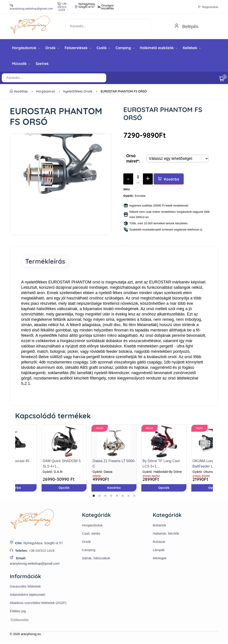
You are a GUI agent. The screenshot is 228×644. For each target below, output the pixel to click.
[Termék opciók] (178, 158)
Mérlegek (160, 559)
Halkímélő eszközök (159, 48)
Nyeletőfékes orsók (78, 91)
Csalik (104, 48)
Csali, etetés (91, 534)
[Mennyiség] (138, 179)
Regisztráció (208, 7)
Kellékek (192, 48)
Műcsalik (21, 64)
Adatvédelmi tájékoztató (27, 595)
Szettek (42, 64)
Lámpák (159, 550)
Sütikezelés (20, 621)
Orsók (52, 48)
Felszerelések (78, 48)
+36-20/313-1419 (42, 551)
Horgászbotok (26, 48)
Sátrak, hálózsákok (96, 559)
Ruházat (159, 542)
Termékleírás (47, 261)
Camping (125, 48)
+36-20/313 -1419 (62, 7)
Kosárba (169, 179)
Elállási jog (18, 612)
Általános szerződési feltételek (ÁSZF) (38, 603)
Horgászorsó (46, 91)
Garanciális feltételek (25, 587)
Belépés (186, 26)
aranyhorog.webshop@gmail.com (31, 7)
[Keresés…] (82, 78)
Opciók (164, 488)
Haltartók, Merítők (166, 534)
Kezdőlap (19, 91)
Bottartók (159, 526)
